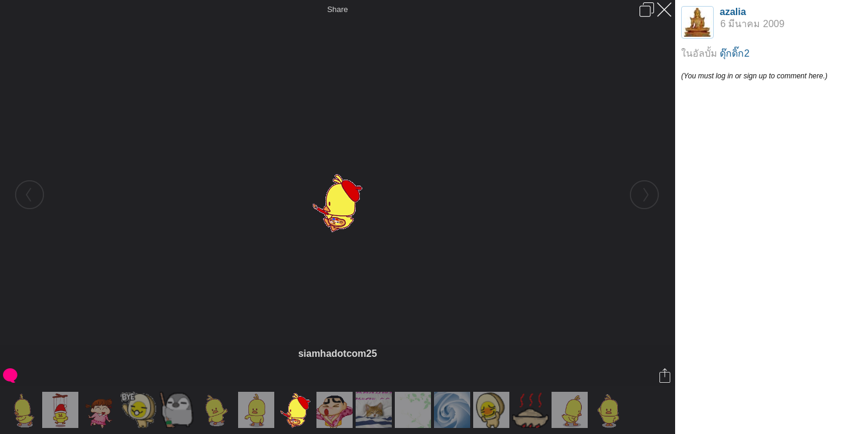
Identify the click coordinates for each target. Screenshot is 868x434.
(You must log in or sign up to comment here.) (754, 76)
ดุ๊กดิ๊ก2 (734, 53)
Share (338, 9)
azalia (733, 12)
